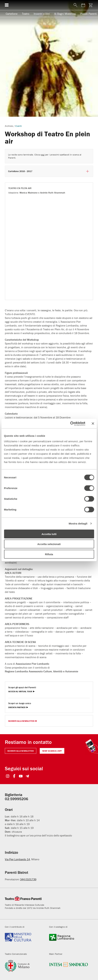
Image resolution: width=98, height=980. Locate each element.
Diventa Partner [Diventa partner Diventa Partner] (17, 707)
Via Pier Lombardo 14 (17, 859)
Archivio (9, 126)
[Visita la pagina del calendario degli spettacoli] (83, 5)
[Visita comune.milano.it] (24, 968)
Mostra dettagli (78, 524)
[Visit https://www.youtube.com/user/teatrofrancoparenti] (21, 776)
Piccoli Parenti (89, 14)
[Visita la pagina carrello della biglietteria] (91, 5)
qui (43, 155)
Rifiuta (49, 554)
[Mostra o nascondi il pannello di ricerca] (76, 5)
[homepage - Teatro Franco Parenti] (41, 5)
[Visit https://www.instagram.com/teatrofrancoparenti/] (8, 776)
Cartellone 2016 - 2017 (49, 171)
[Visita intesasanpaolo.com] (69, 968)
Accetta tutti (49, 534)
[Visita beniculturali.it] (24, 941)
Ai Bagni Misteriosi (65, 14)
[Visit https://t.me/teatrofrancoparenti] (27, 776)
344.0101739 (28, 879)
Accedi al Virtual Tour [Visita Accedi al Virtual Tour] (20, 692)
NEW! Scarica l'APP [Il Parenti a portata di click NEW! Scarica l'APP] (52, 751)
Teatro (26, 14)
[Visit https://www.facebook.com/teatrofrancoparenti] (14, 776)
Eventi (18, 126)
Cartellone (12, 14)
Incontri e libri (42, 14)
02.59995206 (17, 799)
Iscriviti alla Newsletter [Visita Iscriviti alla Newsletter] (21, 721)
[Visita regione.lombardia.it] (69, 941)
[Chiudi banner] (93, 424)
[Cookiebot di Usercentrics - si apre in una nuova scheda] (70, 424)
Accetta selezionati (49, 544)
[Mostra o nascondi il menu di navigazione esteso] (7, 5)
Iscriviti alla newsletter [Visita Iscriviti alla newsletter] (21, 751)
